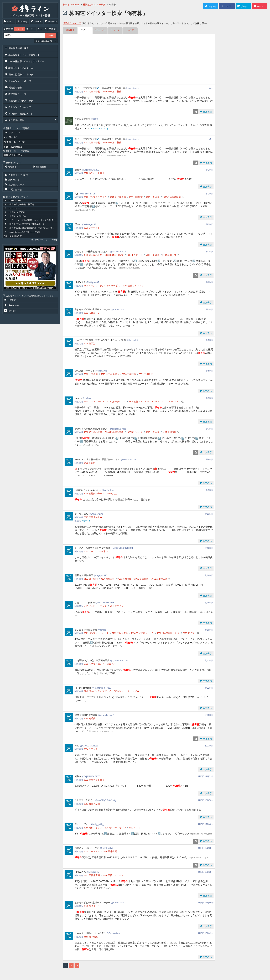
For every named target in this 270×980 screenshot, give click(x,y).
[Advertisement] (139, 60)
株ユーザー (100, 30)
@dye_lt (86, 521)
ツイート (19, 29)
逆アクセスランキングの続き (44, 240)
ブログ (52, 29)
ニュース (42, 29)
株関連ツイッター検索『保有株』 (108, 13)
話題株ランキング (72, 23)
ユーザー (31, 29)
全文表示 (207, 112)
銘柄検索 (8, 29)
